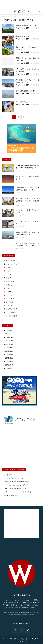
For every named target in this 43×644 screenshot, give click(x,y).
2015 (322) (8, 358)
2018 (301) (8, 348)
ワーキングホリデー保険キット (15, 488)
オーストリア (10, 281)
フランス (8, 274)
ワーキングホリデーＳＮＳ (13, 478)
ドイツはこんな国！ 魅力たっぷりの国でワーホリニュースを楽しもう (28, 201)
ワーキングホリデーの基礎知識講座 (17, 482)
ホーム (4, 17)
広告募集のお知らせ (11, 495)
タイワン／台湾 (10, 309)
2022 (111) (8, 334)
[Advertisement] (22, 4)
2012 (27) (8, 368)
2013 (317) (8, 365)
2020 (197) (8, 341)
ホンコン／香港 (10, 316)
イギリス (8, 271)
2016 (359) (8, 355)
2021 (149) (8, 337)
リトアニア (9, 302)
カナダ (7, 268)
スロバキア (9, 299)
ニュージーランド (11, 264)
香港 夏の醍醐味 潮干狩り (26, 91)
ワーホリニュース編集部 (22, 28)
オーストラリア (10, 261)
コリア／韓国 (10, 312)
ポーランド (9, 295)
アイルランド (10, 285)
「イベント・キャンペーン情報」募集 (17, 492)
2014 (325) (8, 361)
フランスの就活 (21, 102)
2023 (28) (8, 330)
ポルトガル (9, 305)
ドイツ (7, 278)
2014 (10, 17)
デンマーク (9, 288)
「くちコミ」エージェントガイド (16, 485)
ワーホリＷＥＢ (9, 475)
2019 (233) (8, 344)
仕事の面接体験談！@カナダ (26, 25)
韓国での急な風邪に (23, 36)
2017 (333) (8, 351)
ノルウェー (9, 292)
